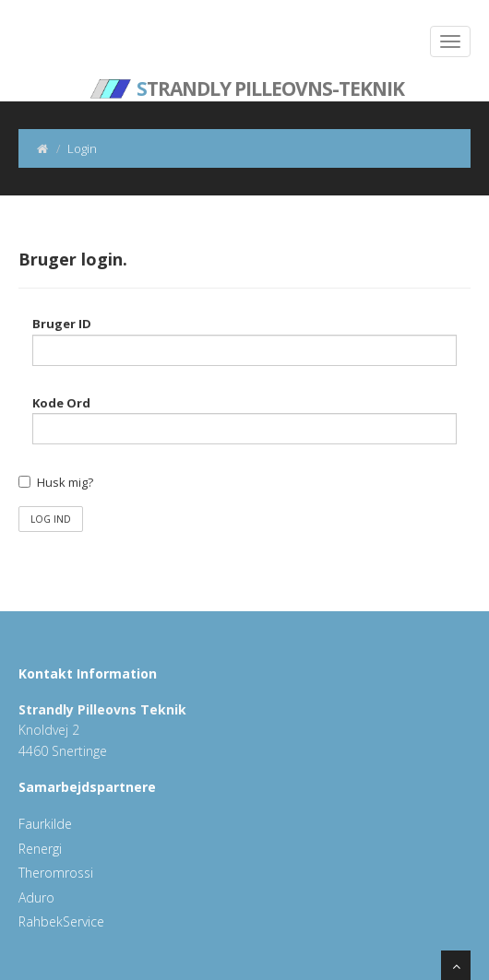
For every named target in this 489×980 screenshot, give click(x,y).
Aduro (36, 897)
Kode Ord (61, 403)
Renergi (40, 849)
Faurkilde (45, 824)
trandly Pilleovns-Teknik (247, 78)
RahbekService (61, 921)
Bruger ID (62, 324)
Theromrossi (56, 873)
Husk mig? (65, 482)
